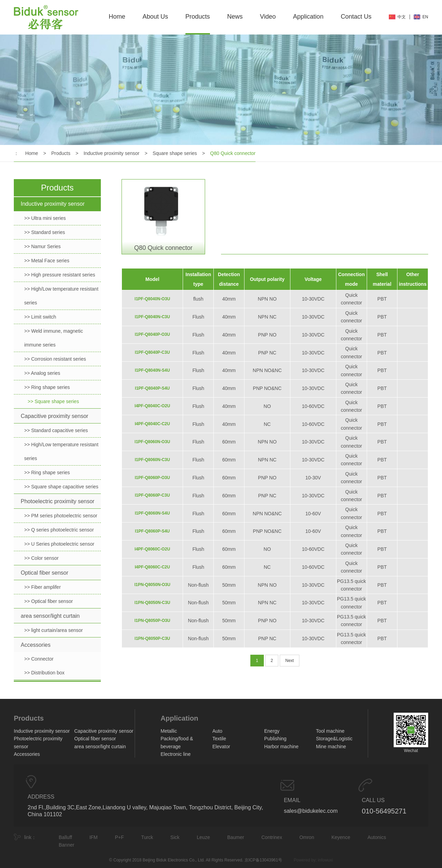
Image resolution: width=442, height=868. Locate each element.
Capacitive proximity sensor (55, 416)
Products (198, 17)
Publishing (275, 739)
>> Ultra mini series (45, 218)
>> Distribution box (44, 673)
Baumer (236, 837)
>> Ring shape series (47, 387)
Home (117, 17)
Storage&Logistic (334, 739)
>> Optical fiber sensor (49, 601)
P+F (119, 837)
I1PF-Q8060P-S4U (152, 531)
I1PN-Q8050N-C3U (152, 603)
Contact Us (356, 17)
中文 (402, 17)
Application (308, 17)
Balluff (65, 837)
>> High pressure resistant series (60, 275)
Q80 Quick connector (233, 153)
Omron (307, 837)
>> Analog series (42, 373)
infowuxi (325, 860)
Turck (147, 837)
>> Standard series (45, 232)
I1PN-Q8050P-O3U (152, 621)
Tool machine (330, 731)
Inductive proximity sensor (112, 153)
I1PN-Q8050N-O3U (152, 585)
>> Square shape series (53, 401)
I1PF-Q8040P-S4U (152, 388)
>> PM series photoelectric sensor (61, 516)
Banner (66, 845)
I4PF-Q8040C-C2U (152, 424)
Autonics (377, 837)
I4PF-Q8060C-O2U (152, 549)
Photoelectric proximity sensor (57, 501)
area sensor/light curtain (50, 616)
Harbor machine (281, 747)
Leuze (203, 837)
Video (268, 17)
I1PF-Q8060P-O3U (152, 478)
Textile (219, 739)
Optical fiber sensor (45, 573)
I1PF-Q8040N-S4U (152, 370)
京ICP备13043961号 (263, 860)
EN (425, 17)
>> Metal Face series (47, 261)
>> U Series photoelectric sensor (59, 544)
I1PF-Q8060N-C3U (152, 460)
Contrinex (272, 837)
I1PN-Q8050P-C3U (152, 638)
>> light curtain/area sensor (54, 630)
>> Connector (39, 659)
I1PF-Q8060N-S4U (152, 513)
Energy (272, 731)
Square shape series (175, 153)
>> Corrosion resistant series (55, 359)
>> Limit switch (40, 317)
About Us (155, 17)
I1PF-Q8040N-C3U (152, 317)
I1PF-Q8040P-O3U (152, 334)
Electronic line (176, 754)
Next (290, 661)
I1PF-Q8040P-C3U (152, 352)
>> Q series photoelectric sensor (59, 530)
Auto (217, 731)
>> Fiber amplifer (42, 587)
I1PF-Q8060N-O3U (152, 442)
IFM (94, 837)
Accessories (36, 645)
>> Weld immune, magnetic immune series (54, 338)
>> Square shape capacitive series (61, 487)
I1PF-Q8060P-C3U (152, 495)
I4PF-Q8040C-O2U (152, 406)
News (235, 17)
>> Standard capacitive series (56, 430)
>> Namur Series (42, 246)
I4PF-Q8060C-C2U (152, 567)
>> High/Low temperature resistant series (61, 296)
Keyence (341, 837)
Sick (175, 837)
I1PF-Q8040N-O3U (152, 299)
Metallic (169, 731)
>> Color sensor (41, 558)
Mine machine (331, 747)
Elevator (221, 747)
